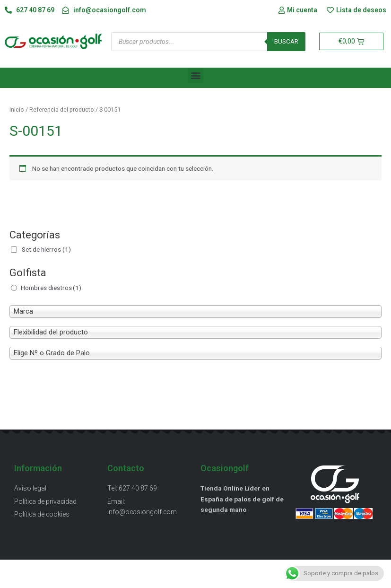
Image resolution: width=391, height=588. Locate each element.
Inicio (17, 110)
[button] (195, 75)
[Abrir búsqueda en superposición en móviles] (208, 42)
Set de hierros (46, 249)
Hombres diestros (51, 288)
